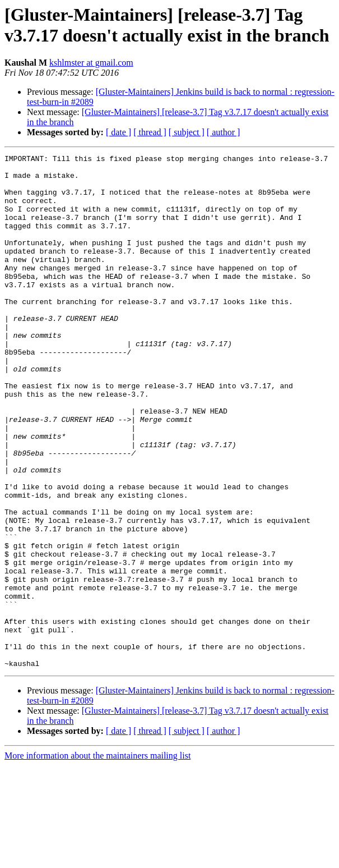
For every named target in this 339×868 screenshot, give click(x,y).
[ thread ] (150, 132)
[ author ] (224, 132)
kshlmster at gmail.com (91, 63)
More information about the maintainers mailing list (97, 858)
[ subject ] (187, 132)
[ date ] (119, 132)
